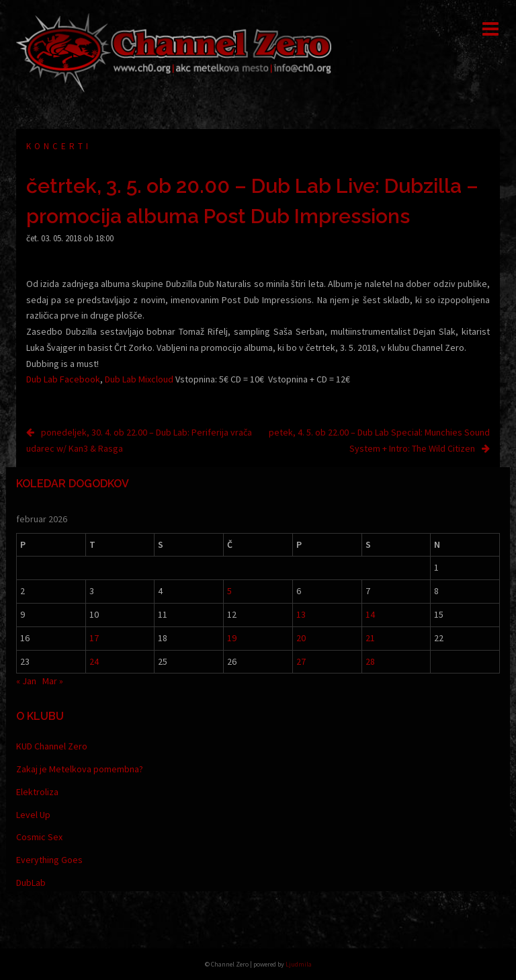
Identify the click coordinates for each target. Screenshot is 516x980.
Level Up (33, 815)
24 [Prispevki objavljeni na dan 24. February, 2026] (94, 661)
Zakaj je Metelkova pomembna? (80, 769)
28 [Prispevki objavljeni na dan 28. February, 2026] (370, 661)
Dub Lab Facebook (63, 379)
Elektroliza (37, 792)
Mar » (53, 681)
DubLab (31, 883)
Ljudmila (299, 964)
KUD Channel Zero (52, 746)
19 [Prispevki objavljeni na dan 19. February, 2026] (232, 638)
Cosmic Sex (39, 837)
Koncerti (59, 146)
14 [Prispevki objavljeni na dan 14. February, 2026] (370, 614)
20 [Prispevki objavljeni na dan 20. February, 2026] (301, 638)
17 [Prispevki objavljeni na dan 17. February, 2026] (94, 638)
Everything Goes (49, 860)
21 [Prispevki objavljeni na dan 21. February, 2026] (370, 638)
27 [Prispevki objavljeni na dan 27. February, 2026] (301, 661)
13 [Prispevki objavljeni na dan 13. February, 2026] (301, 614)
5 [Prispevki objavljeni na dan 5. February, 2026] (229, 591)
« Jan (26, 681)
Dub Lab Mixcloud (139, 379)
